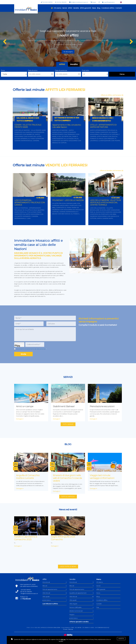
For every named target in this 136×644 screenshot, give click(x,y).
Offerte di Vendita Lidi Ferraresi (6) (112, 171)
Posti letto (86, 70)
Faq (98, 607)
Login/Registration (108, 2)
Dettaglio (20, 419)
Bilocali (55, 586)
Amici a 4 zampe (25, 406)
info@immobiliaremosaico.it (79, 2)
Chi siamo (58, 8)
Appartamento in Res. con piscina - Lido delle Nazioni (67, 126)
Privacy (65, 629)
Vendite (76, 8)
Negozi (81, 614)
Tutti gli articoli (68, 497)
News (94, 8)
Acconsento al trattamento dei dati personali (31, 349)
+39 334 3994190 (61, 2)
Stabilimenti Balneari (64, 406)
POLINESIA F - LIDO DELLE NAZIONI (68, 200)
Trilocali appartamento (55, 589)
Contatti (119, 8)
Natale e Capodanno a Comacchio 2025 (26, 538)
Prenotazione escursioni (102, 406)
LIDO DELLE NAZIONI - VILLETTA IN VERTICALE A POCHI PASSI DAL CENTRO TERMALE (105, 203)
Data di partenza (61, 70)
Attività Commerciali (81, 611)
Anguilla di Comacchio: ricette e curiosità (28, 477)
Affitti (70, 8)
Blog (99, 8)
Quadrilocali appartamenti (81, 593)
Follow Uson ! (26, 598)
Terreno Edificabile (81, 607)
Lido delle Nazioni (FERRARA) (29, 586)
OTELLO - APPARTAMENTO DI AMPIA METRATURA (103, 126)
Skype (93, 2)
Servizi (65, 8)
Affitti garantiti (86, 8)
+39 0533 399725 (47, 2)
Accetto (121, 639)
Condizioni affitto (108, 8)
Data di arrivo (33, 70)
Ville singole (81, 604)
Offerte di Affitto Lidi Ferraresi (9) (112, 95)
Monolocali (55, 582)
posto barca (55, 600)
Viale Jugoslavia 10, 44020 (28, 584)
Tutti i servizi (68, 424)
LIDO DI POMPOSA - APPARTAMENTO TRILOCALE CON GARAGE (30, 203)
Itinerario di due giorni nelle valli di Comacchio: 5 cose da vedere (67, 478)
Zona (3, 70)
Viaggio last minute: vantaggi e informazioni (102, 477)
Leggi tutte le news (68, 567)
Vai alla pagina (68, 52)
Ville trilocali (55, 593)
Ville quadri (55, 597)
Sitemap (71, 629)
